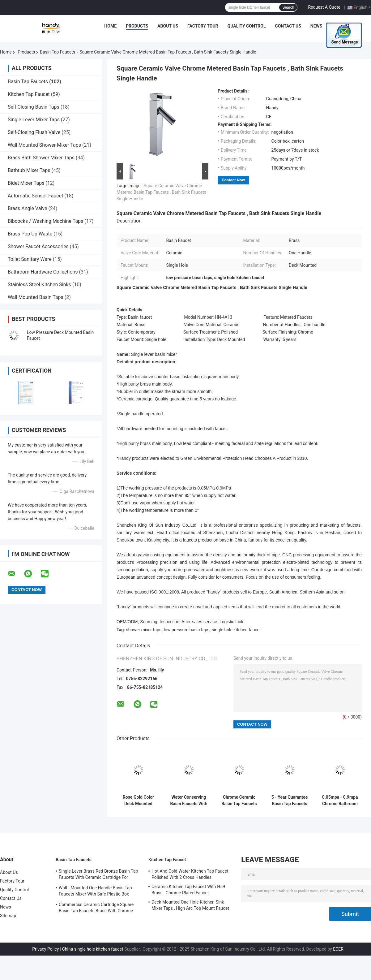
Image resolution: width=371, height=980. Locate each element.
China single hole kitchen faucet (93, 949)
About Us (168, 26)
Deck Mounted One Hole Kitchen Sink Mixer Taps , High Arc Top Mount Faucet (190, 905)
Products (137, 26)
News (316, 26)
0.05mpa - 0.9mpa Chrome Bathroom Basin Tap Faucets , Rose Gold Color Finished (340, 801)
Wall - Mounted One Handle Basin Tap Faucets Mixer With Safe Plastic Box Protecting (95, 892)
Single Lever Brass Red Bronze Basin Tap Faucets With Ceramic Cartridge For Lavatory (98, 875)
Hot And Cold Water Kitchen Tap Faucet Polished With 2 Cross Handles (190, 874)
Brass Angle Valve (27, 208)
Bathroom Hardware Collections (43, 272)
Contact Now (233, 180)
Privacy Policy (45, 949)
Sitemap (8, 916)
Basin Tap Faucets (58, 52)
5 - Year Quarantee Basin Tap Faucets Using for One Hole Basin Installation (290, 801)
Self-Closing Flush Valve (34, 132)
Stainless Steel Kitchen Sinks (39, 285)
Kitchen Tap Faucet (29, 94)
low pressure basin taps (187, 630)
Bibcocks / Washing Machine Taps (45, 221)
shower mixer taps (144, 630)
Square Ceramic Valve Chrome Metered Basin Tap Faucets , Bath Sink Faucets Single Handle (161, 192)
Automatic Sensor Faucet (35, 196)
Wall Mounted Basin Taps (36, 297)
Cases (338, 26)
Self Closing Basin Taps (34, 107)
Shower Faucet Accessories (38, 246)
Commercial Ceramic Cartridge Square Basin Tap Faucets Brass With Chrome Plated (96, 909)
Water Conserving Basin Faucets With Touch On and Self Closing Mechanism (189, 801)
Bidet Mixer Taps (26, 183)
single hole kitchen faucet (236, 630)
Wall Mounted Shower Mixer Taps (44, 145)
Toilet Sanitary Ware (30, 259)
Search (288, 7)
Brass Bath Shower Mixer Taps (41, 158)
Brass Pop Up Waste (30, 234)
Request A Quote (324, 7)
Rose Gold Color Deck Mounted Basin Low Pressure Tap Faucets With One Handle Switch (138, 801)
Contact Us (288, 26)
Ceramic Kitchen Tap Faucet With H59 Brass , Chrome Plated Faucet (188, 890)
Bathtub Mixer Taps (29, 170)
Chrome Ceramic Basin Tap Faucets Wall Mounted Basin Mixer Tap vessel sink (239, 801)
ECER (338, 949)
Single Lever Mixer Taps (34, 120)
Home (110, 26)
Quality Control (247, 26)
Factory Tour (203, 26)
